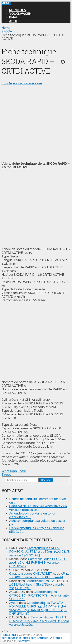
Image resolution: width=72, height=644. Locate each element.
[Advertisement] (36, 123)
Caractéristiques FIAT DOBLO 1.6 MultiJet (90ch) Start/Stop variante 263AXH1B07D (39, 585)
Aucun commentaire (27, 83)
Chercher (46, 480)
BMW (13, 17)
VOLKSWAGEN (20, 14)
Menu (6, 3)
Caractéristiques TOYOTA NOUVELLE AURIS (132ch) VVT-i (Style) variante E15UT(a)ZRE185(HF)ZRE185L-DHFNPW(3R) (38, 608)
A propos (56, 638)
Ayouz (14, 603)
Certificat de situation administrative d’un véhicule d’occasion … (38, 508)
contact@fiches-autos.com (19, 638)
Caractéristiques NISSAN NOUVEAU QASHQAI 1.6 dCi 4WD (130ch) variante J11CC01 (39, 621)
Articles (43, 638)
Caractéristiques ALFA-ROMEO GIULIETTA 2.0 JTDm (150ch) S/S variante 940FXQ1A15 (39, 552)
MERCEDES (18, 10)
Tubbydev (23, 641)
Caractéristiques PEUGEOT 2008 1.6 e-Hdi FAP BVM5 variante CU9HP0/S (38, 563)
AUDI (13, 21)
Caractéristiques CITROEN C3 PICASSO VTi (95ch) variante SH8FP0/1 (39, 595)
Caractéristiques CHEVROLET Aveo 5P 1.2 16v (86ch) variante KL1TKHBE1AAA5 (39, 575)
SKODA (7, 83)
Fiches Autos (10, 635)
